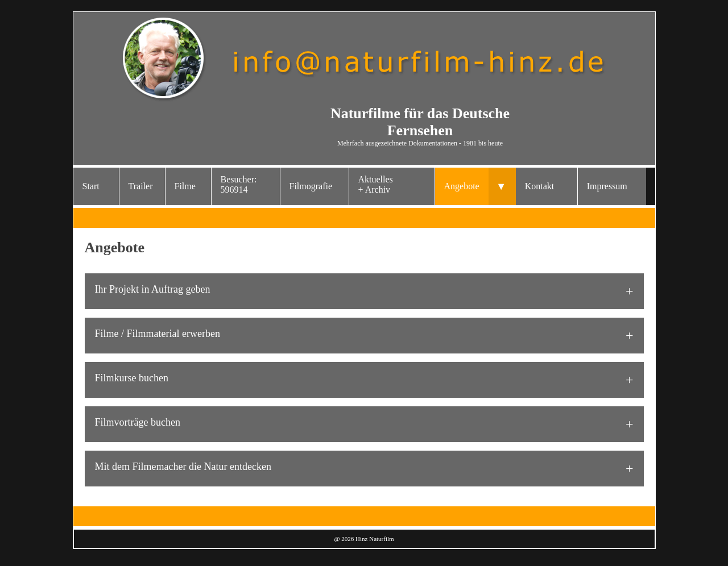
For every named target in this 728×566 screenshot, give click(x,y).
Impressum (607, 186)
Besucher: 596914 (239, 184)
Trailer (141, 186)
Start (91, 186)
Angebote (462, 186)
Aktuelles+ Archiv (376, 184)
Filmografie (311, 186)
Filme (185, 186)
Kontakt (540, 186)
